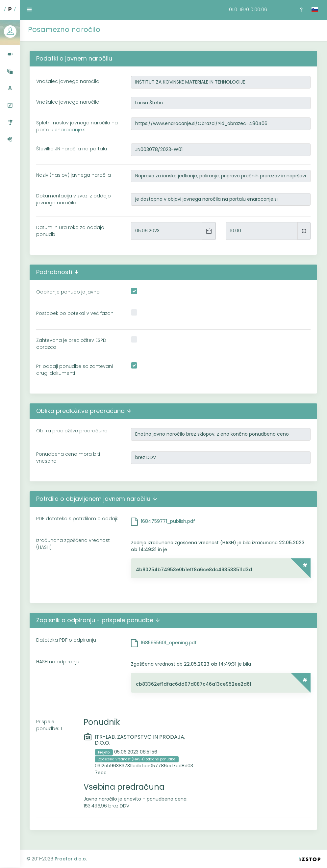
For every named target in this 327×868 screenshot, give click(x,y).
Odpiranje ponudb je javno (68, 292)
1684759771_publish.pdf (168, 521)
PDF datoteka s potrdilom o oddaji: (77, 519)
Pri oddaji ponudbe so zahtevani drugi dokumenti (75, 370)
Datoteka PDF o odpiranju (66, 640)
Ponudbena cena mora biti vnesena (68, 458)
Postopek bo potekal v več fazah (75, 313)
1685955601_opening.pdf (169, 643)
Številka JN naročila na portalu (72, 149)
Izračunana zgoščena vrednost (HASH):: (73, 544)
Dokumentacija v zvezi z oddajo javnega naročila (74, 199)
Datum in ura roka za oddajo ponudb (70, 231)
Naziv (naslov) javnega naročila (74, 175)
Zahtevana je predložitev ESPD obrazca (71, 344)
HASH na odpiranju (58, 662)
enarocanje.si (71, 130)
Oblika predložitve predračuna (72, 431)
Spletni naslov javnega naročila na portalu (77, 126)
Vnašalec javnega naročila (68, 81)
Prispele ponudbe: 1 (49, 725)
